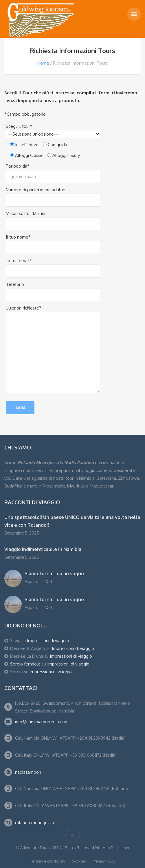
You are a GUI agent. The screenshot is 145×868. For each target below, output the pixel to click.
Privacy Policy (104, 861)
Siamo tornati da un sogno (54, 573)
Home (43, 63)
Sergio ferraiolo (25, 664)
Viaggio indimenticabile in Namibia (43, 549)
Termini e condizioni (48, 861)
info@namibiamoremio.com (42, 722)
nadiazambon (28, 772)
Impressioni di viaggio (48, 641)
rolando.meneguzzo (35, 823)
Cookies (79, 861)
